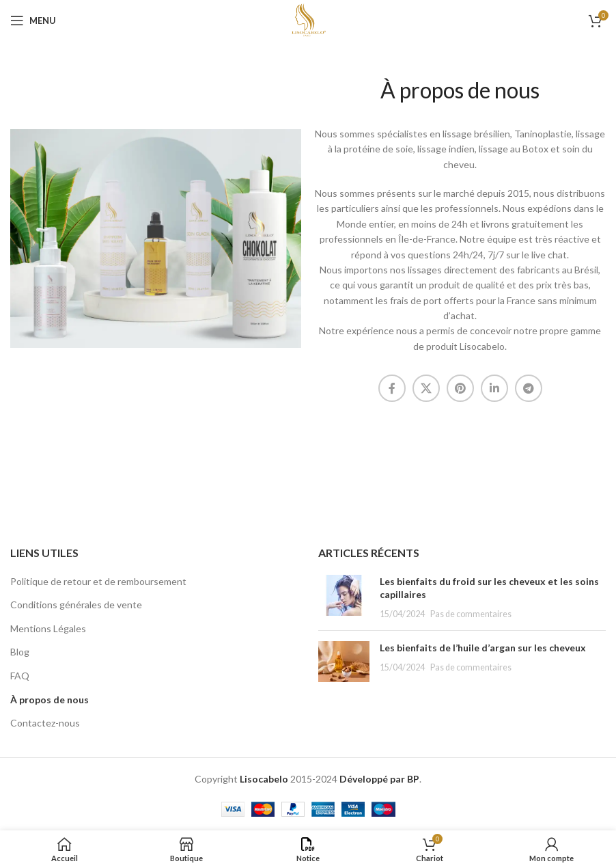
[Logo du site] (308, 19)
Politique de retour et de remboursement (98, 581)
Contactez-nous (45, 723)
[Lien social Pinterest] (460, 388)
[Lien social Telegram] (529, 388)
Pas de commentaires (471, 614)
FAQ (20, 676)
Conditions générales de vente (76, 605)
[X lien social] (426, 388)
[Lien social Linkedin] (494, 388)
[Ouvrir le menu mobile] (33, 21)
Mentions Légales (48, 628)
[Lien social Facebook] (392, 388)
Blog (20, 652)
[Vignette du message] (344, 598)
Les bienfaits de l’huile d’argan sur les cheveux (483, 648)
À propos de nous (50, 700)
